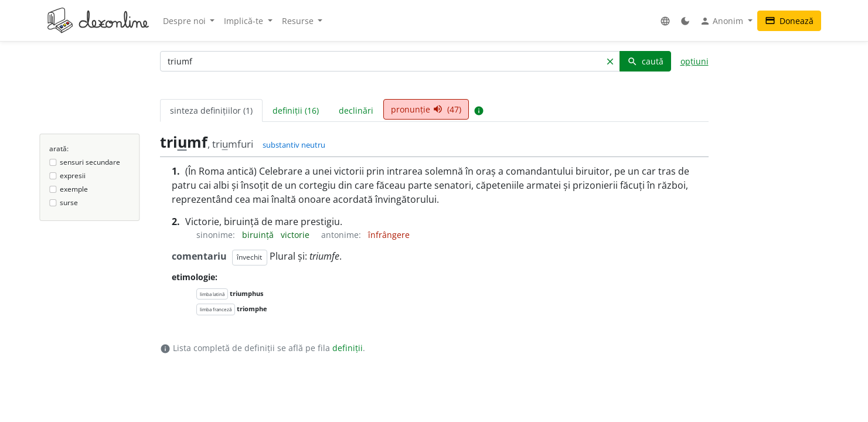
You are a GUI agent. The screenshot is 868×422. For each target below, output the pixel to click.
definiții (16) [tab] (296, 110)
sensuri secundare (90, 162)
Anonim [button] (723, 21)
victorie (296, 235)
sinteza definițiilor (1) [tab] (211, 110)
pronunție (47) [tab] (426, 109)
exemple (74, 189)
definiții (348, 348)
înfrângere (389, 235)
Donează (789, 21)
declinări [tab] (356, 110)
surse (69, 203)
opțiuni (695, 61)
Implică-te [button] (245, 21)
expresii (73, 176)
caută (645, 61)
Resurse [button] (299, 21)
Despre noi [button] (185, 21)
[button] (665, 21)
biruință (259, 235)
